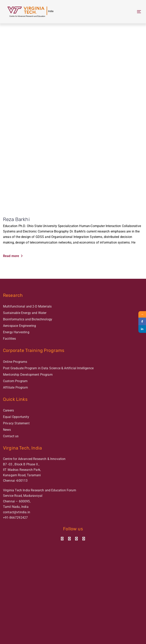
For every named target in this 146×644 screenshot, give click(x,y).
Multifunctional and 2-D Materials (27, 306)
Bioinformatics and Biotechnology (28, 319)
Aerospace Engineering (19, 326)
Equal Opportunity (16, 417)
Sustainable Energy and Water (25, 313)
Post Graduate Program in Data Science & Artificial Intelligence (48, 368)
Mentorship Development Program (28, 375)
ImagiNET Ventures (80, 639)
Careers (8, 410)
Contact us (11, 436)
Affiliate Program (15, 387)
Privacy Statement (16, 423)
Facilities (10, 339)
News (7, 430)
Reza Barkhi (16, 219)
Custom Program (15, 381)
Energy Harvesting (16, 332)
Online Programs (15, 362)
